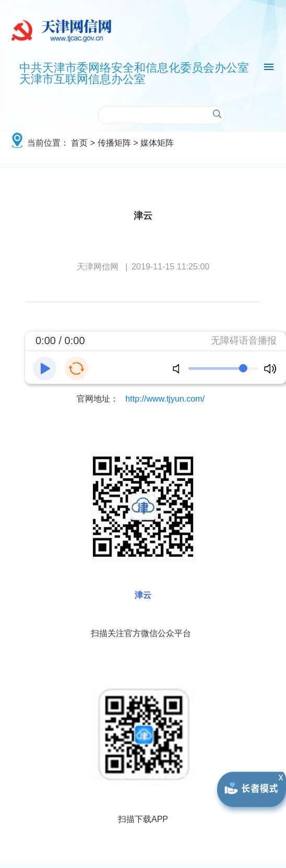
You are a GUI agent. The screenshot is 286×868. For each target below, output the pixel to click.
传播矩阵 (114, 143)
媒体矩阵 (157, 143)
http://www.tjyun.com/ (165, 398)
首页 (79, 143)
